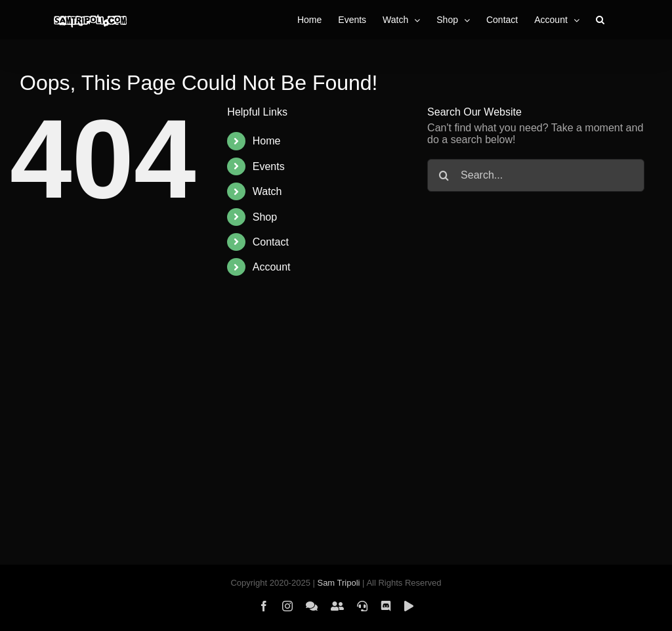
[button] (600, 20)
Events (269, 166)
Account (272, 267)
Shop (265, 217)
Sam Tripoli (338, 583)
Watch (267, 191)
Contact (271, 242)
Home (267, 141)
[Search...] (536, 175)
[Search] (444, 175)
